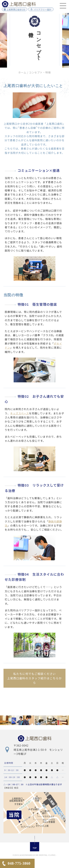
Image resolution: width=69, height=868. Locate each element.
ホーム (22, 72)
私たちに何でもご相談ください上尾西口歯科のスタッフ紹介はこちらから (34, 678)
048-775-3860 (19, 863)
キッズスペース (20, 413)
